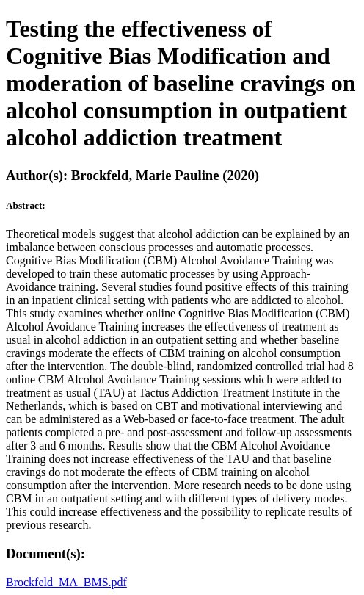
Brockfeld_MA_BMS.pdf (66, 582)
